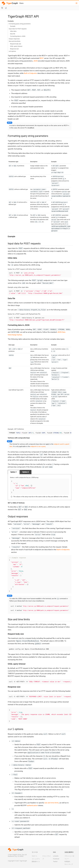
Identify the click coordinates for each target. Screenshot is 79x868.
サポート (35, 856)
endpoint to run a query (38, 446)
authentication (32, 805)
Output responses (14, 39)
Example (13, 26)
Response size (14, 49)
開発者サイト (36, 861)
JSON (35, 61)
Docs (21, 3)
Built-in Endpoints (30, 73)
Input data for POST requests (18, 29)
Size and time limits (15, 41)
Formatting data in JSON (18, 36)
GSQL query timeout (16, 46)
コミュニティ (36, 859)
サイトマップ (69, 864)
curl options (12, 51)
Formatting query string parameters (20, 24)
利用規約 (67, 861)
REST (42, 58)
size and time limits (52, 803)
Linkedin (56, 856)
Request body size (16, 44)
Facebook (56, 859)
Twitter (55, 861)
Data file (13, 34)
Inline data (13, 31)
